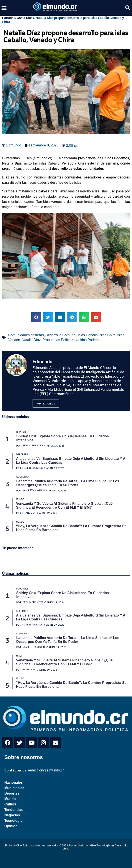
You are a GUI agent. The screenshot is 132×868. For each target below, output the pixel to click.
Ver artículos (46, 403)
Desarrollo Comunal (61, 335)
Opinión (11, 826)
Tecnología (13, 821)
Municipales (14, 788)
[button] (4, 8)
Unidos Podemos (89, 340)
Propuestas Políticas (58, 340)
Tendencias (14, 810)
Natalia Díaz (31, 340)
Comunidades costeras (26, 335)
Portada (8, 18)
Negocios (12, 815)
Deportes (12, 793)
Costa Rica (25, 18)
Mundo (10, 799)
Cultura (10, 804)
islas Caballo (88, 335)
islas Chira (108, 335)
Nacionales (13, 782)
